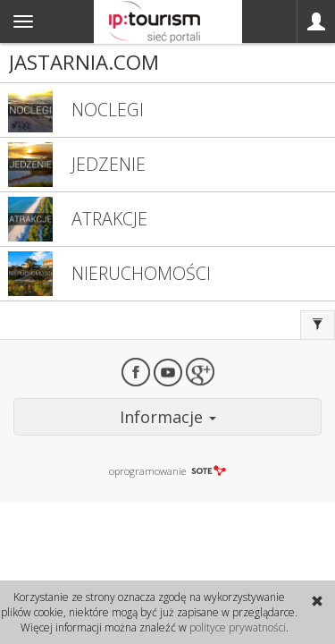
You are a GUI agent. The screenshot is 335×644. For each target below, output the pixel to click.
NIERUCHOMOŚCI (141, 273)
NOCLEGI (108, 110)
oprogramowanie (167, 471)
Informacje (168, 417)
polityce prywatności (238, 627)
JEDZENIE (109, 164)
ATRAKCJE (109, 219)
